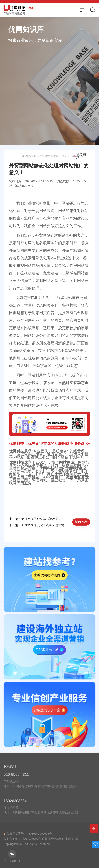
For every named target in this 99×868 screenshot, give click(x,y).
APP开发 (51, 477)
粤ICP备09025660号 (28, 841)
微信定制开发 (77, 477)
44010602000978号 (39, 836)
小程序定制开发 (68, 474)
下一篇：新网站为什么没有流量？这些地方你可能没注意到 (39, 525)
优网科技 (17, 451)
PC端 (66, 468)
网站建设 (67, 462)
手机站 (34, 477)
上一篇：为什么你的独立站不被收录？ (35, 519)
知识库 (73, 156)
